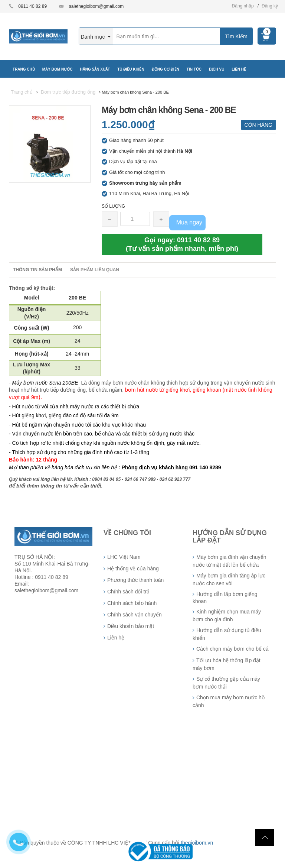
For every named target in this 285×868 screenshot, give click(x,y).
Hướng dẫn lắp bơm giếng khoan (225, 598)
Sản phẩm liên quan (95, 270)
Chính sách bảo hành (132, 603)
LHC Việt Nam (124, 557)
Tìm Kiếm (236, 36)
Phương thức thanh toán (135, 580)
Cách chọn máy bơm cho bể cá (232, 649)
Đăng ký (270, 6)
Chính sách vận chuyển (135, 615)
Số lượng (113, 206)
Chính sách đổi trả (128, 592)
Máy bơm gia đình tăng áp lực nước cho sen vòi (229, 579)
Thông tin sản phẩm (37, 270)
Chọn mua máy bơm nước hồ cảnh (229, 701)
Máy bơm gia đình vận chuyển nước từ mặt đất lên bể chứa (229, 561)
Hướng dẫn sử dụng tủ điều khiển (227, 634)
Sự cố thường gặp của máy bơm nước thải (226, 683)
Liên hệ (116, 638)
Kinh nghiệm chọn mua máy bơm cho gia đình (227, 616)
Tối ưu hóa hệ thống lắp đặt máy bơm (227, 664)
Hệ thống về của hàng (133, 569)
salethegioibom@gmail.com (96, 6)
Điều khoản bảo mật (131, 626)
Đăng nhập (243, 6)
